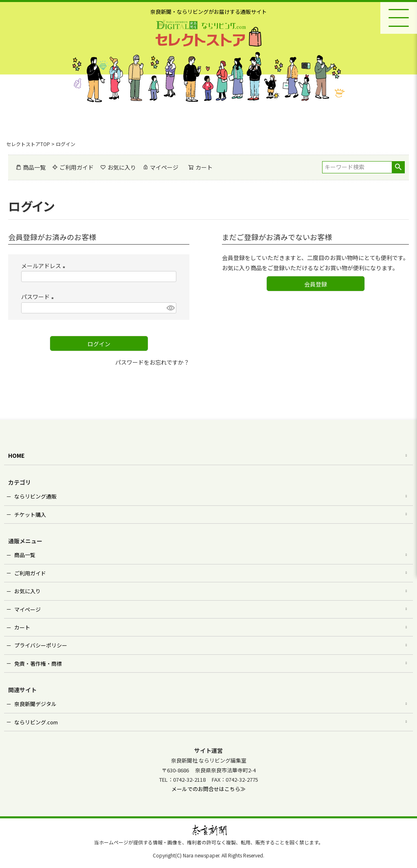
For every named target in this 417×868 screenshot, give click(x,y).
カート (22, 627)
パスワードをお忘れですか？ (152, 362)
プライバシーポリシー (41, 645)
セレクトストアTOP (28, 144)
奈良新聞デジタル (35, 704)
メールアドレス (45, 266)
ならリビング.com (36, 722)
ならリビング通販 (35, 496)
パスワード (39, 297)
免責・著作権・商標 (38, 664)
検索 (398, 167)
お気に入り (118, 167)
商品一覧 (31, 167)
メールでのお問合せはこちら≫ (208, 789)
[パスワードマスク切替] (170, 308)
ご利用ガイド (73, 167)
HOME (16, 455)
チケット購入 (30, 515)
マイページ (160, 167)
